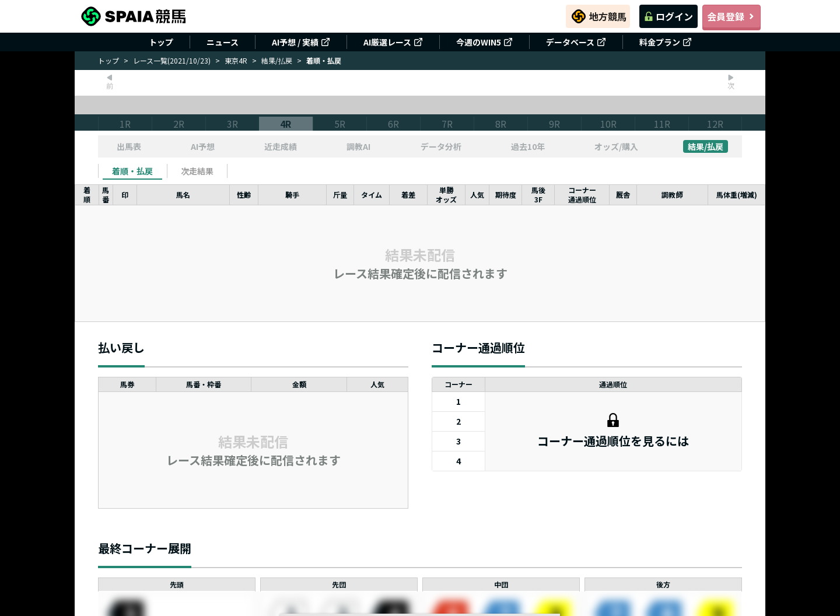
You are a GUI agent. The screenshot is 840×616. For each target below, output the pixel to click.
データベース (576, 42)
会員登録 (731, 16)
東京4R (236, 60)
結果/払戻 (277, 60)
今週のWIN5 (484, 42)
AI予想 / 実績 (301, 42)
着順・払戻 (132, 171)
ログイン (668, 16)
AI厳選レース (393, 42)
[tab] (132, 171)
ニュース (223, 42)
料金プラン (666, 42)
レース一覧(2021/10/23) (172, 60)
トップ (161, 42)
